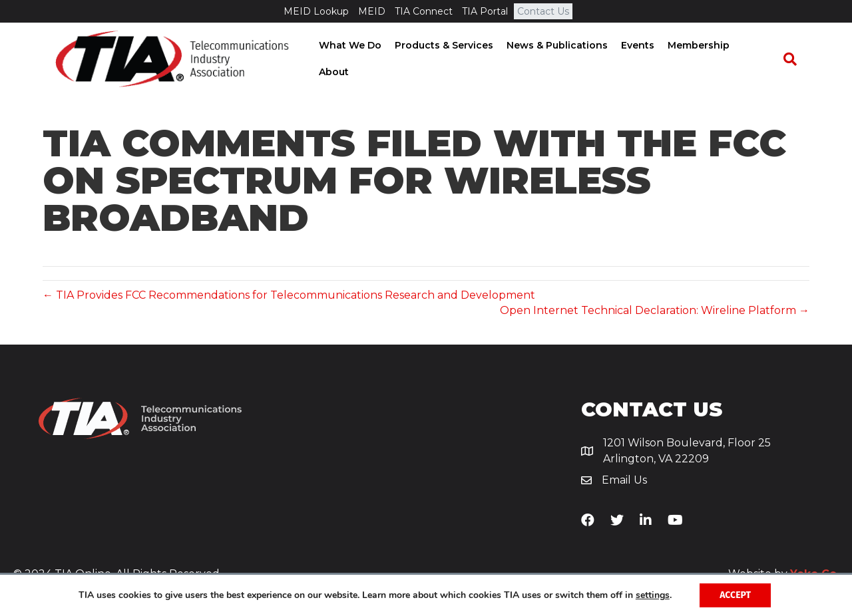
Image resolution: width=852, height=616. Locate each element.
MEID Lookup (316, 11)
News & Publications (560, 59)
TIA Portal (485, 11)
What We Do (353, 59)
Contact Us (543, 11)
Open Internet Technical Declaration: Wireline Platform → (655, 310)
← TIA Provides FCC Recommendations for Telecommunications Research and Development (289, 295)
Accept (735, 595)
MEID (372, 11)
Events (641, 59)
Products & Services (447, 59)
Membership (702, 59)
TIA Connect (424, 11)
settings (653, 595)
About (761, 59)
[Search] (796, 60)
